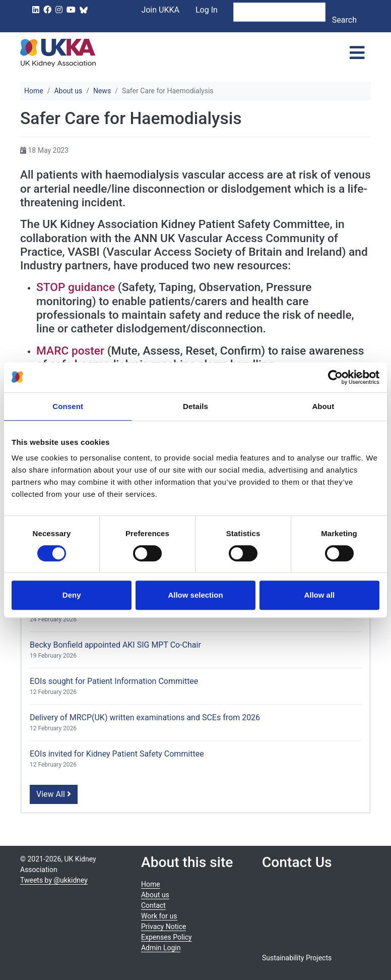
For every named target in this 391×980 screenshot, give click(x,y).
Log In (207, 10)
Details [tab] (195, 406)
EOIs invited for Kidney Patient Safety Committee (117, 754)
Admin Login (161, 948)
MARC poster (70, 351)
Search (344, 20)
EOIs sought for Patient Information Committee (114, 681)
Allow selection (195, 595)
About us (68, 91)
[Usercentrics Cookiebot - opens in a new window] (335, 377)
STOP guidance (76, 287)
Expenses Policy (167, 937)
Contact (153, 905)
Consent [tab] (68, 406)
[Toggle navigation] (357, 53)
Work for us (159, 916)
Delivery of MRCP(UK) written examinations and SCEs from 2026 (145, 717)
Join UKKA (160, 10)
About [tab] (323, 406)
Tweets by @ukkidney (54, 880)
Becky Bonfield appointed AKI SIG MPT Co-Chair (115, 645)
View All (54, 794)
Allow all (319, 595)
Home (34, 91)
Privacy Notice (164, 927)
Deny (72, 595)
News (102, 91)
